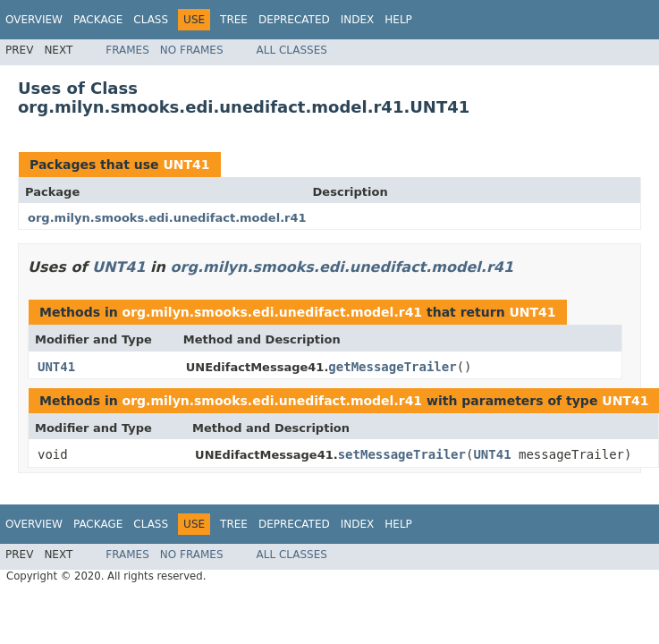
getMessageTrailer (392, 367)
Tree (234, 20)
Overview (34, 20)
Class (151, 20)
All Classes (292, 50)
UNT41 (186, 165)
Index (358, 20)
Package (98, 20)
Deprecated (294, 20)
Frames (127, 50)
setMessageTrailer (402, 454)
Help (398, 20)
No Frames (192, 50)
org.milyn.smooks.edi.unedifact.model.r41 (167, 218)
